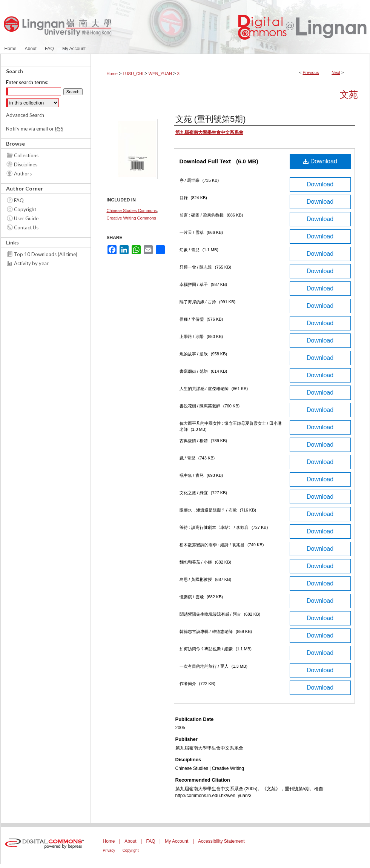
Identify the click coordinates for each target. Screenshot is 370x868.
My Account (177, 841)
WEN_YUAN (160, 74)
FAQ (19, 200)
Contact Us (26, 227)
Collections (26, 155)
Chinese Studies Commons (132, 210)
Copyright (25, 209)
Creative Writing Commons (131, 218)
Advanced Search (25, 115)
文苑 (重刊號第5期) (211, 119)
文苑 (349, 94)
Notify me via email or (35, 129)
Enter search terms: (27, 82)
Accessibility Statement (221, 841)
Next (336, 72)
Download (320, 161)
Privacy (109, 850)
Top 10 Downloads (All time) (46, 254)
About (130, 841)
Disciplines (26, 164)
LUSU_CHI (133, 74)
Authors (23, 174)
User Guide (26, 218)
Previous (311, 72)
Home (112, 74)
